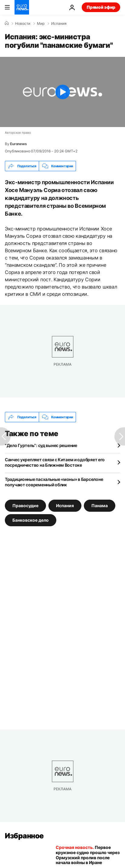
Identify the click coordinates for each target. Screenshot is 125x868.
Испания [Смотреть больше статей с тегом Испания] (65, 506)
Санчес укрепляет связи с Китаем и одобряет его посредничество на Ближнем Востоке (55, 462)
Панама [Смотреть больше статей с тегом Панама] (100, 506)
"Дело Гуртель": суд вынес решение (41, 445)
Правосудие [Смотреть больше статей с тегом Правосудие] (25, 506)
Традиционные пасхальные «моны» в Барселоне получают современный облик (54, 482)
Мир (41, 24)
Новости (23, 24)
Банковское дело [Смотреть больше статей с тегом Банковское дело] (31, 520)
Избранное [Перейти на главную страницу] (24, 836)
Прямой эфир (101, 7)
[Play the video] (62, 92)
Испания (59, 24)
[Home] (7, 23)
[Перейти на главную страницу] (22, 7)
